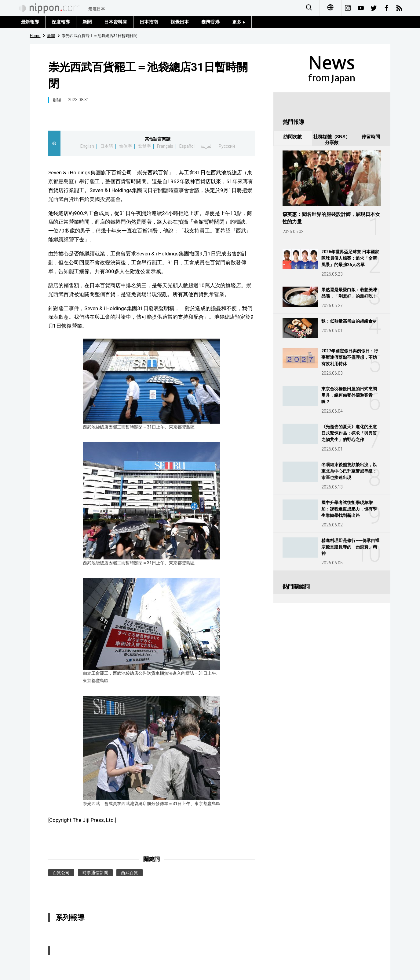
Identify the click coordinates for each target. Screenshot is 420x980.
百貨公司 (61, 873)
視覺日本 (180, 22)
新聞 (87, 22)
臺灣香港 (210, 22)
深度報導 (61, 22)
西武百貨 (130, 873)
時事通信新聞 (95, 873)
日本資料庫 (116, 22)
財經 (57, 100)
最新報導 (30, 22)
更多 (239, 22)
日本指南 (149, 22)
